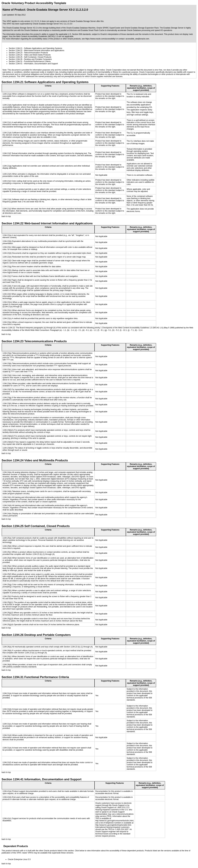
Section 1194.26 (16, 59)
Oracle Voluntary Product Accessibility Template (34, 3)
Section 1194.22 (16, 50)
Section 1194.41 (16, 64)
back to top (6, 216)
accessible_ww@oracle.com (137, 39)
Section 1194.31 (16, 61)
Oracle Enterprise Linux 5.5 (19, 859)
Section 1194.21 (16, 48)
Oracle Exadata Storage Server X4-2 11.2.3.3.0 (52, 24)
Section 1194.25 (16, 57)
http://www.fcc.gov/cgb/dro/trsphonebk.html (113, 825)
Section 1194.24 (16, 55)
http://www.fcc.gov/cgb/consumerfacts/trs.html (114, 821)
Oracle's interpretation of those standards (117, 34)
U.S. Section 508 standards (79, 34)
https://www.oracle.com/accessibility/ (100, 39)
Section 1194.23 (16, 53)
